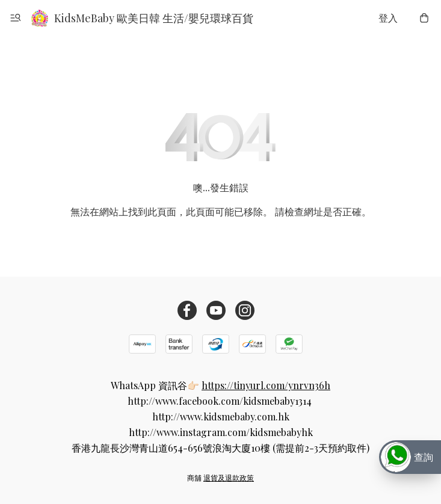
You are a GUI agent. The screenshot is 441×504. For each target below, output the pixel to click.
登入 (388, 18)
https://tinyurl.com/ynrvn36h (266, 385)
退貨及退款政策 (229, 478)
